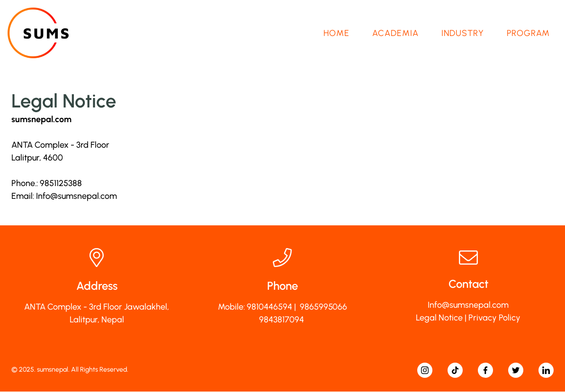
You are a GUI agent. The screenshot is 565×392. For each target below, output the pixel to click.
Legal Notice (439, 318)
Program (528, 33)
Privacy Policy (494, 318)
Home (336, 33)
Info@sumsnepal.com (76, 196)
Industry (463, 33)
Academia (395, 33)
